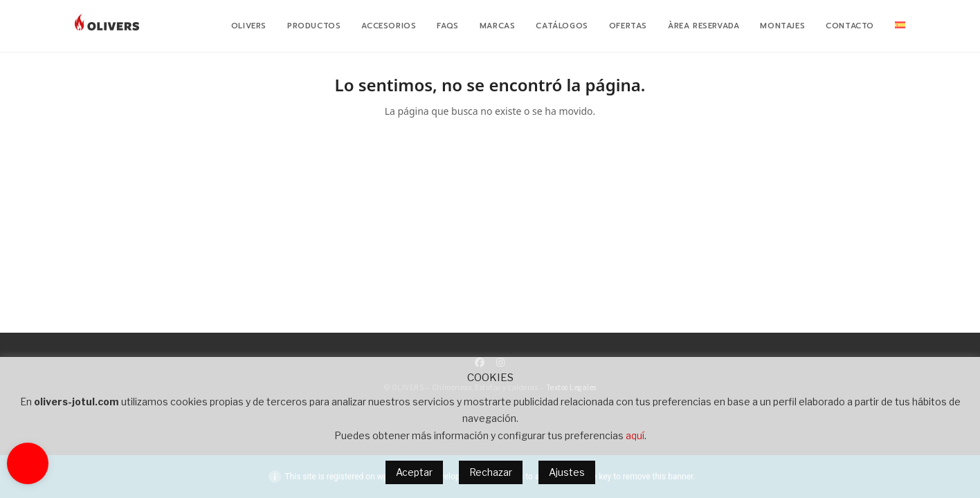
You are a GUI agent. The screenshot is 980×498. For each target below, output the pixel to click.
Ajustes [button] (567, 472)
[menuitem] (900, 26)
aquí (635, 435)
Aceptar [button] (414, 472)
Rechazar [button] (491, 472)
